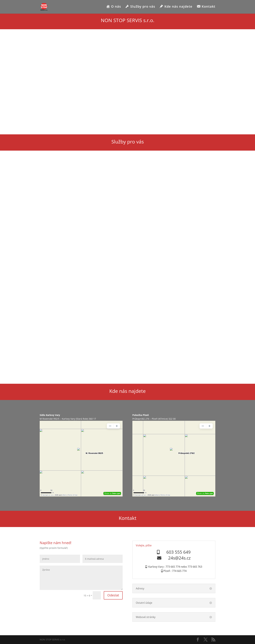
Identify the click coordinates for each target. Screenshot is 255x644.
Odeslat (113, 595)
